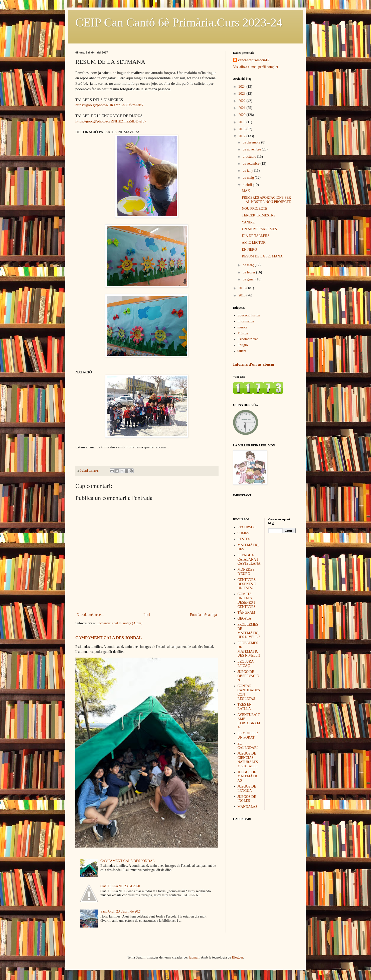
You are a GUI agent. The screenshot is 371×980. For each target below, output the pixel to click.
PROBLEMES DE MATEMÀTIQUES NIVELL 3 (249, 649)
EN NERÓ (249, 250)
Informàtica (246, 321)
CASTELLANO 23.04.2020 (120, 886)
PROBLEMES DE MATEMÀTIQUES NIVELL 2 (249, 631)
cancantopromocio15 (254, 60)
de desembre (252, 142)
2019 (243, 122)
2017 (243, 136)
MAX (246, 191)
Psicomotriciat (248, 339)
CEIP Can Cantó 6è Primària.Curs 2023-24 (179, 22)
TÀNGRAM (246, 612)
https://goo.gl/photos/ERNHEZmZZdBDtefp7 (111, 121)
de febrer (249, 272)
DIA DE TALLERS (256, 236)
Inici (147, 615)
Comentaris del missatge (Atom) (119, 623)
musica (243, 327)
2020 (243, 115)
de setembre (251, 164)
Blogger (237, 957)
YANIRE (248, 222)
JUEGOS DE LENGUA (247, 789)
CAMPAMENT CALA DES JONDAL (109, 638)
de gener (249, 279)
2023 (243, 94)
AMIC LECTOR (254, 243)
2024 (243, 87)
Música (243, 333)
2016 (243, 288)
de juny (248, 171)
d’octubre (250, 157)
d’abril (248, 185)
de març (249, 265)
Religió (243, 345)
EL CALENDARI (248, 746)
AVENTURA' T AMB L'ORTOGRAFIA (249, 721)
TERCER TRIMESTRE (259, 215)
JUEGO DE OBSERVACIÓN (248, 676)
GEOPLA (244, 618)
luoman (194, 957)
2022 (243, 101)
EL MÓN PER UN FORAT (248, 735)
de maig (249, 178)
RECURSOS (247, 527)
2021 (243, 108)
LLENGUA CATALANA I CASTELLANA (249, 559)
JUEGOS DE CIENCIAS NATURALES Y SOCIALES (248, 760)
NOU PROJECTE (255, 209)
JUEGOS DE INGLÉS (247, 799)
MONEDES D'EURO (246, 572)
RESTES (244, 539)
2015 (243, 295)
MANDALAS (247, 807)
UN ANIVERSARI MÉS (259, 229)
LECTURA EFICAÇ (246, 664)
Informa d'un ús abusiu (254, 364)
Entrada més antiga (203, 615)
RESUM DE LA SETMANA (262, 256)
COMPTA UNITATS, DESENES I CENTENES (247, 600)
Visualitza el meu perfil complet (256, 67)
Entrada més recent (90, 615)
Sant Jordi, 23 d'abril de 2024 (121, 911)
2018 (243, 129)
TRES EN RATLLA (245, 707)
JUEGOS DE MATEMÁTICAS (248, 776)
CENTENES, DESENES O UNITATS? (247, 584)
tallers (242, 351)
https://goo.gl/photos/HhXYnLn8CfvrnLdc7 (109, 105)
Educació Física (249, 315)
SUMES (243, 533)
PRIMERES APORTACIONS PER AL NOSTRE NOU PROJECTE (266, 200)
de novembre (252, 149)
